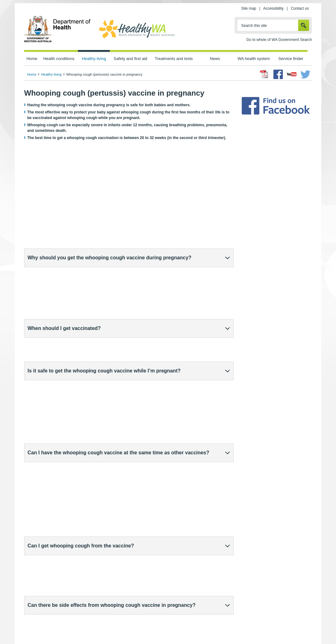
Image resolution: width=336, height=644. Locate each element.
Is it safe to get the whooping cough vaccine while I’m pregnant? (104, 298)
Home (32, 59)
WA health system (254, 59)
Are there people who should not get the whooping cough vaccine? (107, 378)
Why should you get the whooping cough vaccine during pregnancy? (109, 258)
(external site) (68, 478)
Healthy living (94, 59)
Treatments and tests (174, 59)
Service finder (291, 59)
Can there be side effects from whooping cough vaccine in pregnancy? (112, 358)
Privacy (108, 626)
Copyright (207, 626)
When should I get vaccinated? (64, 278)
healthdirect (46, 478)
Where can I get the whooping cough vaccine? (82, 443)
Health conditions (59, 59)
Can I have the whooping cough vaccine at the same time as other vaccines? (118, 318)
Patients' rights (235, 626)
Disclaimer (182, 626)
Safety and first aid (130, 59)
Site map (249, 8)
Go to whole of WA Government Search (279, 40)
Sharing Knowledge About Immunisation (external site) (184, 581)
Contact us (300, 8)
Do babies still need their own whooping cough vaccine (93, 423)
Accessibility (273, 8)
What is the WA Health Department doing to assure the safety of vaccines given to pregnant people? (125, 400)
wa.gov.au (45, 626)
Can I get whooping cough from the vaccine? (81, 338)
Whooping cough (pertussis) (56, 581)
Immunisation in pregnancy (55, 586)
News (215, 59)
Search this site (254, 26)
